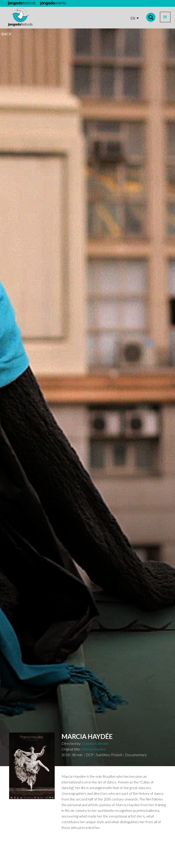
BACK (6, 34)
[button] (165, 17)
